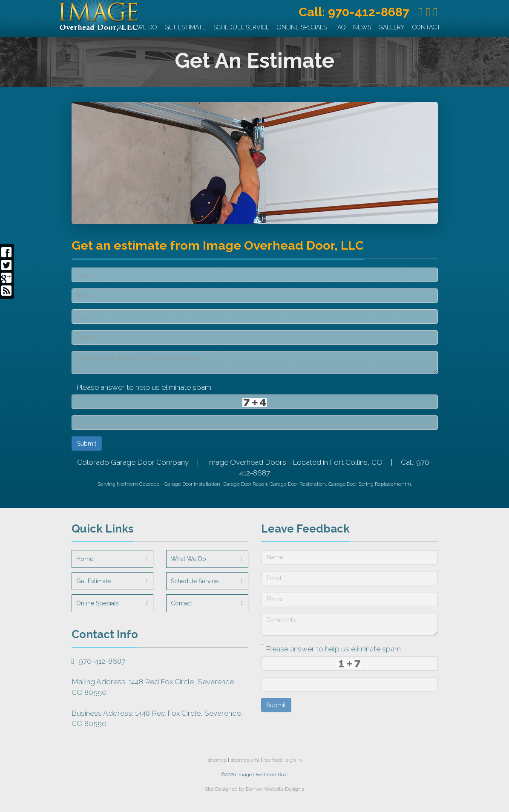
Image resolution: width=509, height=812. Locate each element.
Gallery (392, 27)
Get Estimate (185, 27)
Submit (87, 443)
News (362, 27)
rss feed (273, 760)
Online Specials (302, 27)
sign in (294, 760)
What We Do (137, 27)
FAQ (340, 27)
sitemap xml (245, 760)
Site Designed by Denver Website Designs (254, 789)
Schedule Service (241, 27)
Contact (426, 27)
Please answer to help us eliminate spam (141, 386)
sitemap (217, 760)
